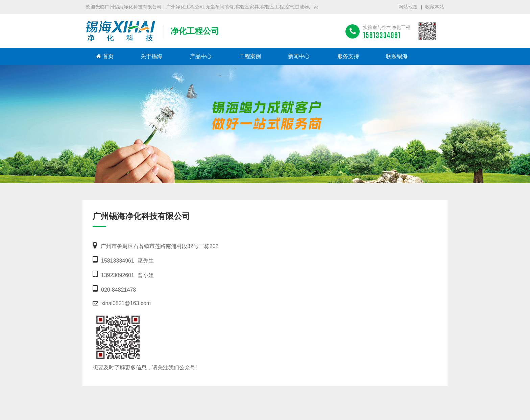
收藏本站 (435, 7)
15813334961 (118, 261)
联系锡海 (397, 56)
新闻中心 (299, 56)
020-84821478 (118, 290)
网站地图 (408, 7)
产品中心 (201, 56)
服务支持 (348, 56)
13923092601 (118, 275)
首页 (105, 56)
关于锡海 (151, 56)
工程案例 (250, 56)
